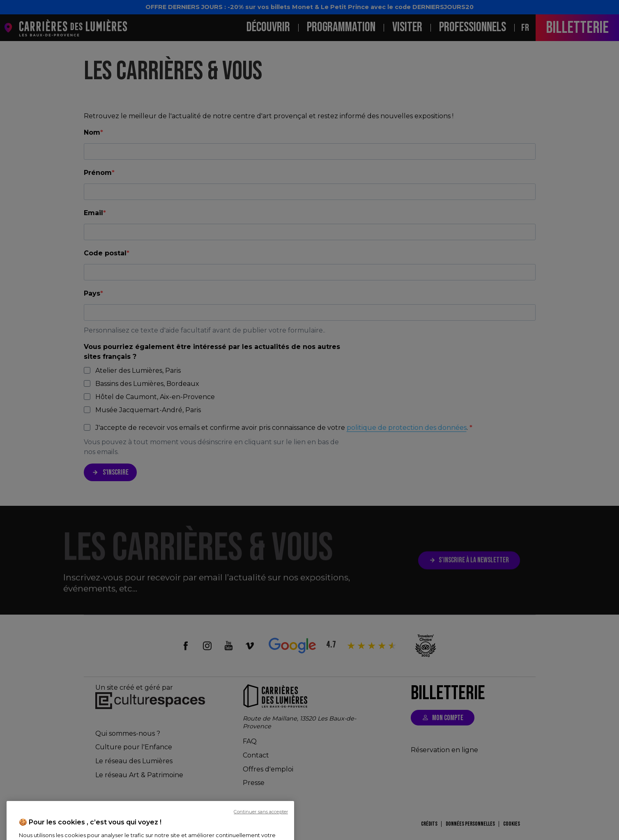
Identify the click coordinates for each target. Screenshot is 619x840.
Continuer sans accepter (261, 835)
